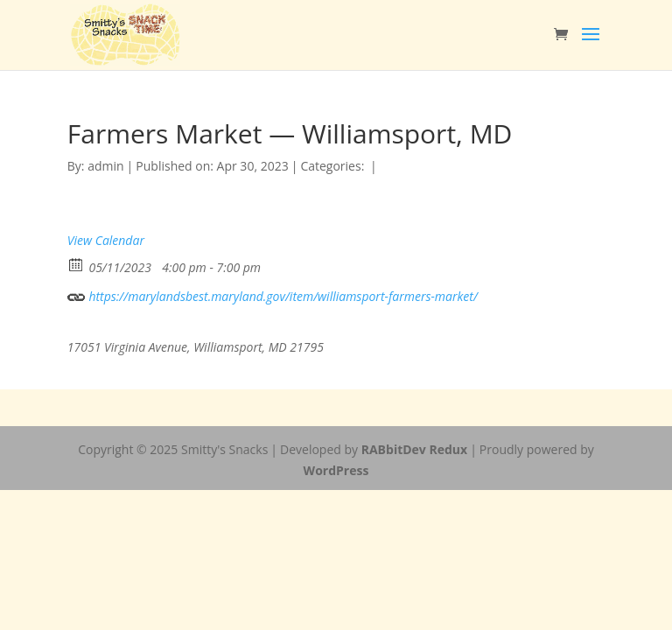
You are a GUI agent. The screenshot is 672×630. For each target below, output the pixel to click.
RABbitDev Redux (414, 449)
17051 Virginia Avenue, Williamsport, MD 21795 (196, 347)
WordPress (336, 470)
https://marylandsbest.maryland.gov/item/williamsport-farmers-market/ (273, 294)
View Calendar (106, 240)
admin (105, 166)
